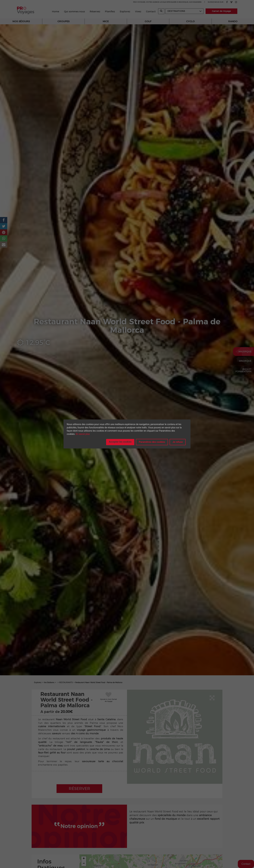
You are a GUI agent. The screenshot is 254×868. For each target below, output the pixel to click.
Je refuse (178, 442)
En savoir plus (83, 434)
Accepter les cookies (120, 442)
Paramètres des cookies (152, 442)
